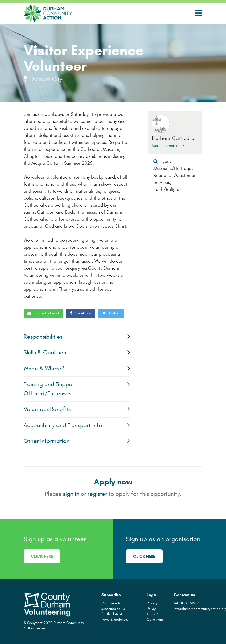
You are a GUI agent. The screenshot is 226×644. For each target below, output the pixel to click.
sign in (71, 494)
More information (168, 146)
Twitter (111, 313)
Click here (42, 556)
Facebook (81, 313)
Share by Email (43, 313)
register (97, 494)
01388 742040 (191, 603)
